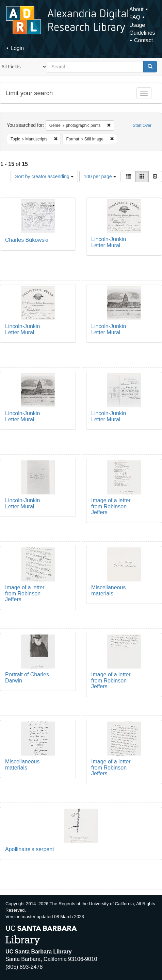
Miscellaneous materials (108, 590)
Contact (143, 40)
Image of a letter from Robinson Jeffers (111, 506)
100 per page (100, 176)
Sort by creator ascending (44, 176)
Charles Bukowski (27, 240)
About (136, 9)
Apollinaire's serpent (30, 849)
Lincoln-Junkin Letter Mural (109, 242)
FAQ (135, 17)
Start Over (142, 125)
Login (17, 48)
